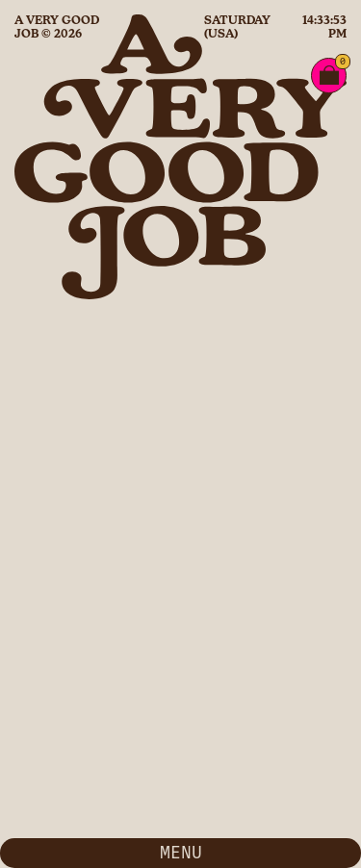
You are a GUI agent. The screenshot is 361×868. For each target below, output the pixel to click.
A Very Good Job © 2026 (57, 27)
